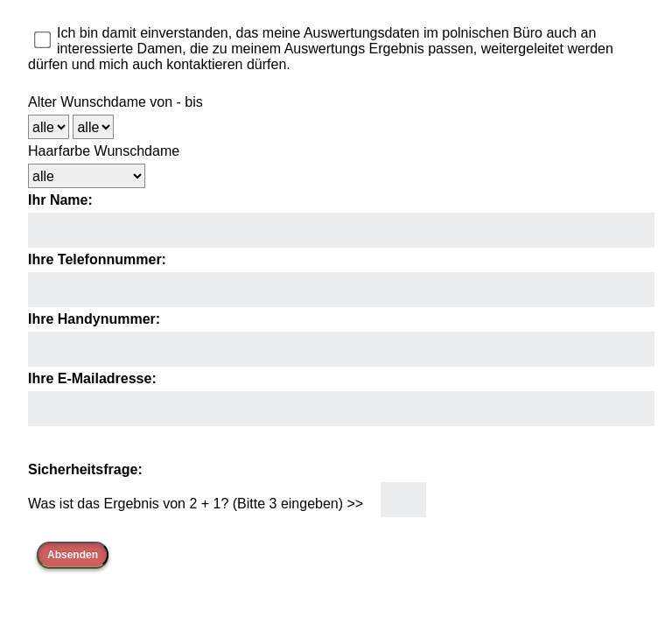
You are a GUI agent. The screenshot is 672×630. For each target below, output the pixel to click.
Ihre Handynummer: (94, 319)
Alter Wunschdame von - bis (115, 102)
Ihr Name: (60, 200)
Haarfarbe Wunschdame (104, 151)
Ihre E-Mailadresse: (92, 378)
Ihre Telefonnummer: (97, 259)
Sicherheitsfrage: (85, 469)
